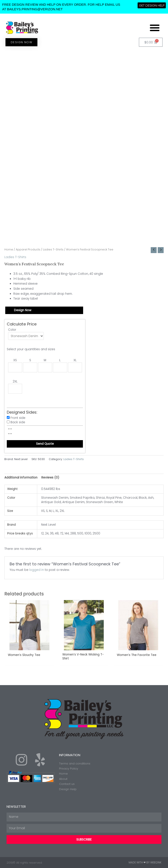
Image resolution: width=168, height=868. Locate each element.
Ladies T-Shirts (53, 249)
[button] (155, 28)
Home (9, 249)
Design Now (23, 310)
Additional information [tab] (21, 478)
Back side (18, 422)
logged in (37, 570)
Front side (18, 418)
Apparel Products (28, 249)
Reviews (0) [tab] (50, 478)
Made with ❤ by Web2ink (145, 862)
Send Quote (45, 444)
